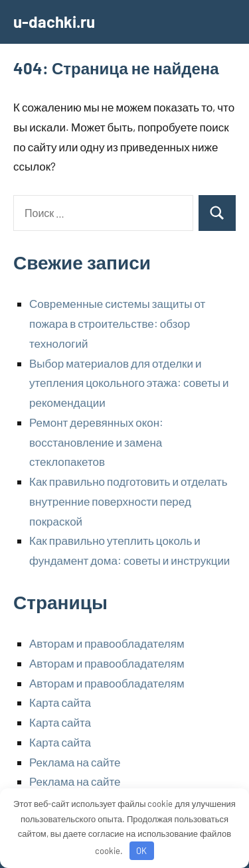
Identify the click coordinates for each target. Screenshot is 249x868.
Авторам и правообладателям (107, 643)
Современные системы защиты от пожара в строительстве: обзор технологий (117, 323)
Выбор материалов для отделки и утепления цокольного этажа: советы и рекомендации (129, 383)
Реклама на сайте (75, 762)
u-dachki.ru (54, 22)
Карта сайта (60, 702)
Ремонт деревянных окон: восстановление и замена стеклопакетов (96, 442)
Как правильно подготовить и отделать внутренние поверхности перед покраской (128, 501)
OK (141, 851)
